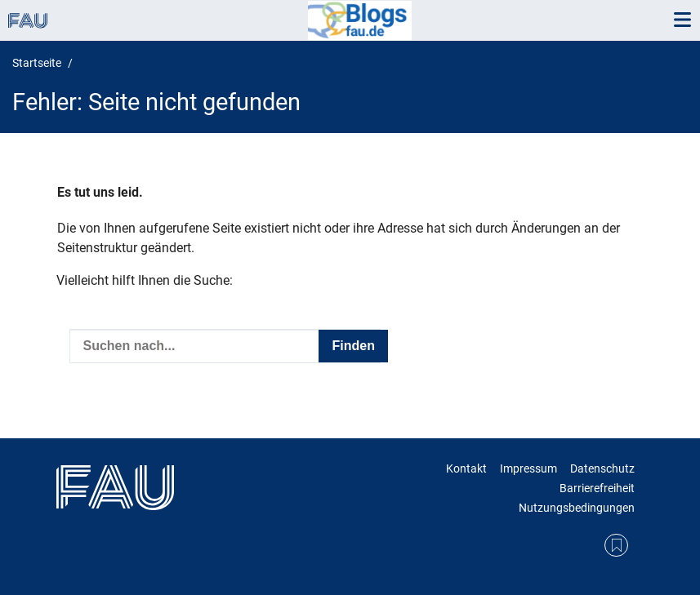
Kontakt (466, 468)
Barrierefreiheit (597, 488)
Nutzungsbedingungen (577, 508)
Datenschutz (602, 468)
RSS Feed (616, 546)
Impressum (528, 468)
